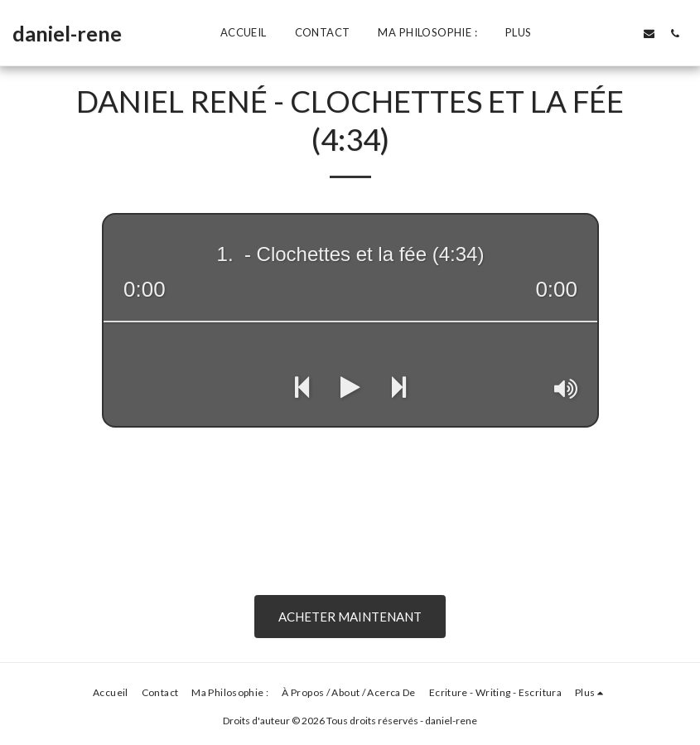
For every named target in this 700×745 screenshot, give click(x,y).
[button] (572, 33)
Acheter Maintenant (350, 617)
